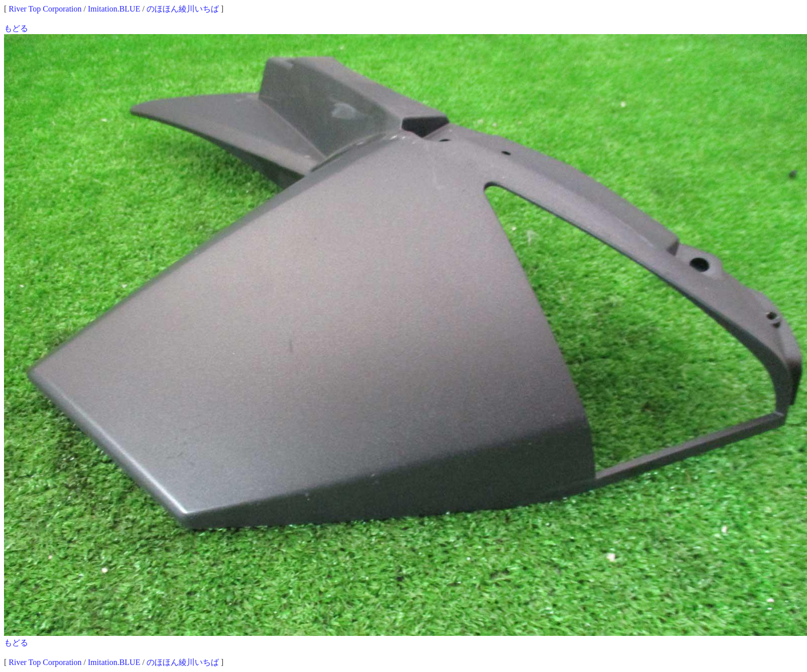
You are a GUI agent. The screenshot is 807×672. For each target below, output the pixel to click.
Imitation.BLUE (114, 9)
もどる (16, 28)
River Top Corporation (45, 9)
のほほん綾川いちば (183, 9)
